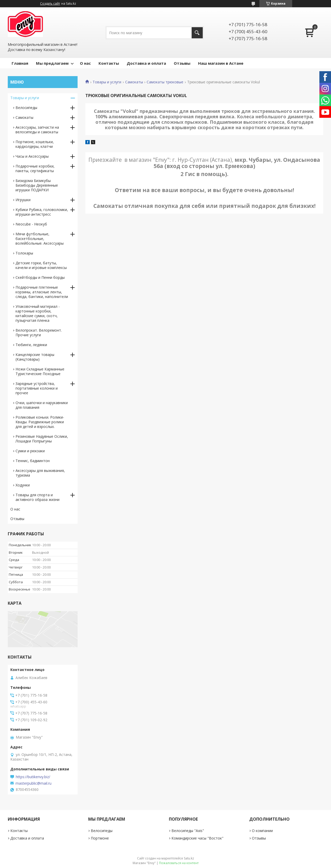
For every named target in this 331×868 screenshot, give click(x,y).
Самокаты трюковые (165, 82)
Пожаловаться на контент (179, 863)
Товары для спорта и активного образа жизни (37, 497)
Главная (20, 63)
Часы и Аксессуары (32, 156)
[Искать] (197, 33)
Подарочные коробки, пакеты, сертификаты (35, 168)
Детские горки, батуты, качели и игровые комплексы (41, 265)
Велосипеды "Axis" (188, 831)
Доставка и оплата (146, 63)
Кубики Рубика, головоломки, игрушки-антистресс (42, 212)
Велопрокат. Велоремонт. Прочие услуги (39, 333)
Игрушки (23, 200)
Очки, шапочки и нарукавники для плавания (42, 405)
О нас (85, 63)
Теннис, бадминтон (33, 461)
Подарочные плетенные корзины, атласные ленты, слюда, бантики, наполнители (42, 292)
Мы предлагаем (52, 63)
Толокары (24, 253)
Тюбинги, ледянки (31, 345)
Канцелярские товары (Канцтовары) (35, 357)
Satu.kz (189, 858)
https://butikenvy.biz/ (33, 777)
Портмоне (100, 838)
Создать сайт (50, 4)
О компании (262, 831)
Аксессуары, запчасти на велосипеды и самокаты (37, 130)
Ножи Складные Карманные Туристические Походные (40, 371)
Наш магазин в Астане (221, 63)
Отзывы (182, 63)
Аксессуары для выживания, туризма (40, 473)
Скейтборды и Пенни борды (40, 277)
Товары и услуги (107, 82)
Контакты (109, 63)
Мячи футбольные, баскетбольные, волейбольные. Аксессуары (40, 239)
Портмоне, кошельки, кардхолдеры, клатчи (35, 144)
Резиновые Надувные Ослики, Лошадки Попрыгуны (42, 439)
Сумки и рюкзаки (30, 451)
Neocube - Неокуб (31, 224)
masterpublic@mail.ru (33, 783)
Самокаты (134, 82)
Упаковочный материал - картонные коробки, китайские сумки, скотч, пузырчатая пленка (38, 313)
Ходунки (23, 485)
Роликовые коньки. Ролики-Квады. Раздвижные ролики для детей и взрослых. (40, 422)
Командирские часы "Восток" (197, 838)
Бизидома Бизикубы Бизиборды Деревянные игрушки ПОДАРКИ (37, 185)
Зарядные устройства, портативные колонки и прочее (37, 388)
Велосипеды (26, 108)
